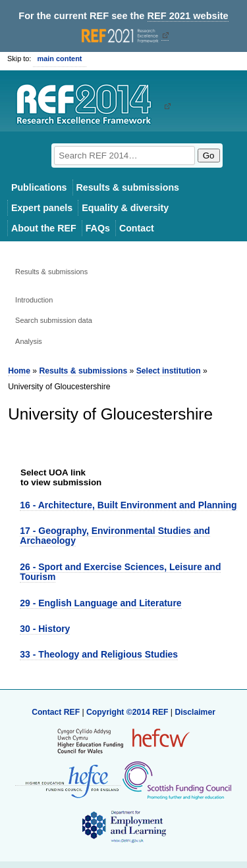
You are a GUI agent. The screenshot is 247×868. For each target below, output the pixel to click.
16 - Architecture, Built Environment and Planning (128, 505)
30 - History (45, 629)
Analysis (29, 341)
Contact (137, 228)
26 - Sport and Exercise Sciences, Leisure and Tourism (120, 572)
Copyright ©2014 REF (128, 712)
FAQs (98, 228)
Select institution (169, 371)
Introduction (34, 300)
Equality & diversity (125, 208)
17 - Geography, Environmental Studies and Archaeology (115, 536)
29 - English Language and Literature (100, 603)
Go (209, 156)
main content (59, 59)
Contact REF (56, 712)
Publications (39, 187)
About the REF (44, 228)
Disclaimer (195, 712)
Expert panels (42, 208)
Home (19, 371)
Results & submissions (128, 187)
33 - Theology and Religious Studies (99, 654)
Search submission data (54, 320)
